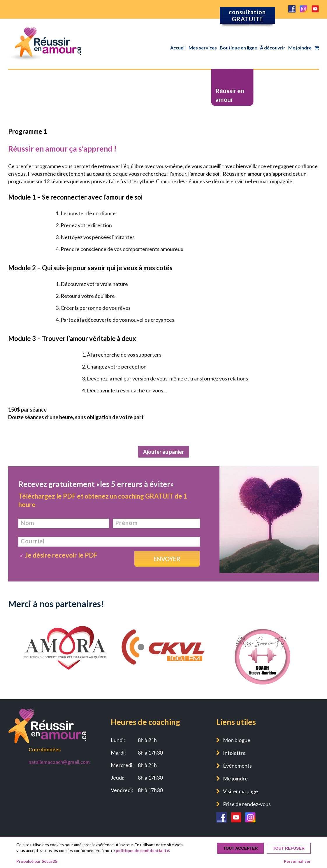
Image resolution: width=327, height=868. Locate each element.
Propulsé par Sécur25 (37, 861)
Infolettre (234, 753)
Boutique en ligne (238, 48)
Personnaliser (297, 861)
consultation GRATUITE (247, 15)
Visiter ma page (240, 791)
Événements (237, 766)
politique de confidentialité (142, 850)
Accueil (178, 48)
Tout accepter (240, 848)
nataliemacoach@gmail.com (59, 762)
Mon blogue (237, 740)
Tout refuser (289, 848)
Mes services (203, 48)
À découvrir (273, 48)
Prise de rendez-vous (247, 804)
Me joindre (300, 48)
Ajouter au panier (163, 452)
